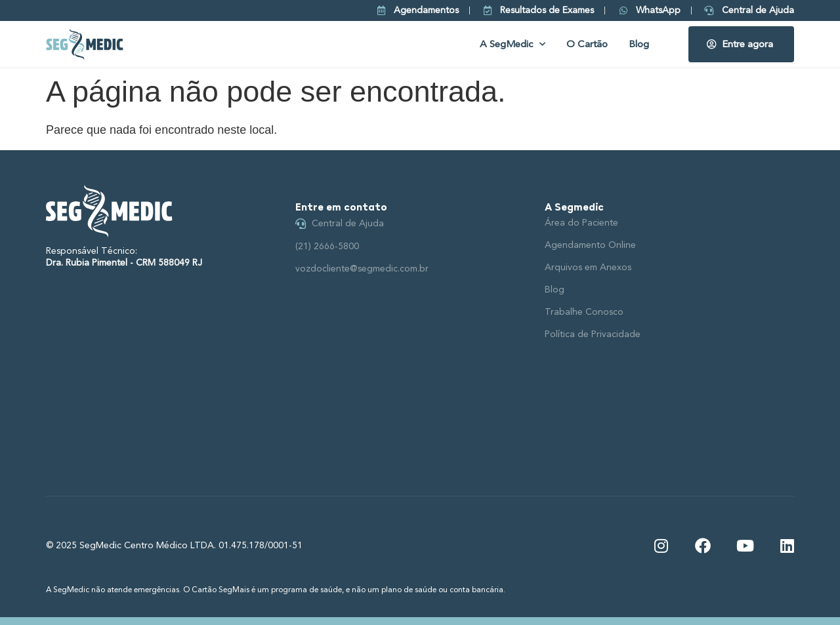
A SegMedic (513, 44)
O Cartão (587, 44)
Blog (639, 44)
